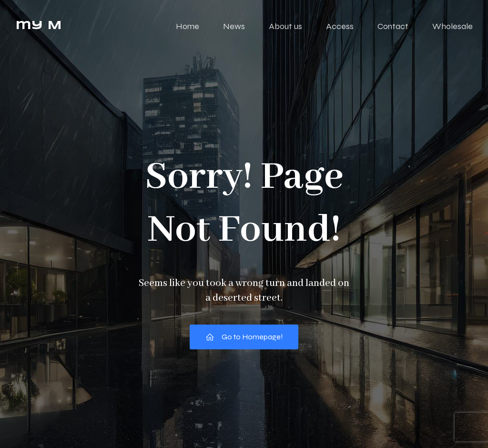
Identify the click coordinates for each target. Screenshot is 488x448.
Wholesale (452, 26)
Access (340, 26)
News (234, 26)
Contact (393, 26)
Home (188, 26)
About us (285, 26)
